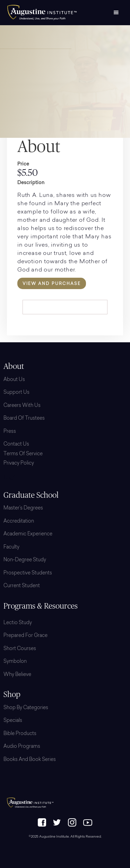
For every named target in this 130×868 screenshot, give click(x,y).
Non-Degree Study (25, 560)
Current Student (22, 586)
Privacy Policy (19, 464)
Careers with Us (22, 406)
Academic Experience (28, 534)
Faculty (11, 547)
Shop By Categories (26, 708)
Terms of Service (23, 454)
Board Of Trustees (24, 419)
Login (11, 478)
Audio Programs (22, 747)
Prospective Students (28, 573)
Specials (13, 721)
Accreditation (19, 522)
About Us (14, 380)
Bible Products (20, 734)
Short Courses (20, 649)
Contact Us (16, 445)
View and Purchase (52, 283)
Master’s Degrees (23, 508)
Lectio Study (18, 623)
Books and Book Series (30, 760)
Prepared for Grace (25, 636)
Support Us (16, 393)
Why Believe (17, 675)
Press (10, 432)
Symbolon (15, 662)
